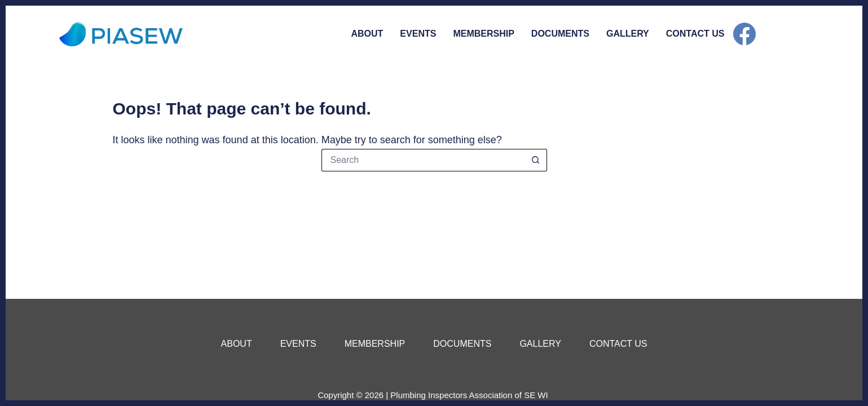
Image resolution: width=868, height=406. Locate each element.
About (367, 34)
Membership (483, 34)
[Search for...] (423, 160)
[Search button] (536, 160)
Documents (560, 34)
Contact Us (695, 34)
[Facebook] (744, 34)
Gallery (628, 34)
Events (418, 34)
